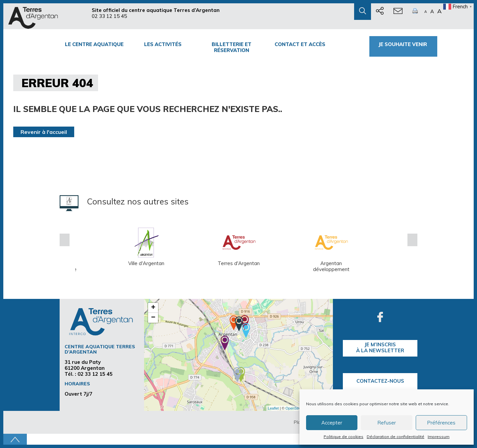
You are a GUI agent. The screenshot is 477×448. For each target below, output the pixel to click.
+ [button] (153, 308)
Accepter (332, 423)
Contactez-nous (380, 381)
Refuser (387, 423)
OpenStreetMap (298, 408)
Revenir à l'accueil (44, 132)
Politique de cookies (344, 437)
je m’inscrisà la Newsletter (380, 347)
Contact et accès (300, 44)
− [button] (153, 318)
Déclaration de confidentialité (396, 437)
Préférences (441, 423)
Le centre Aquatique (94, 44)
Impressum (439, 437)
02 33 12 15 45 (109, 16)
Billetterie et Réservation (232, 47)
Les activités (163, 44)
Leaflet (273, 408)
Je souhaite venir (403, 44)
